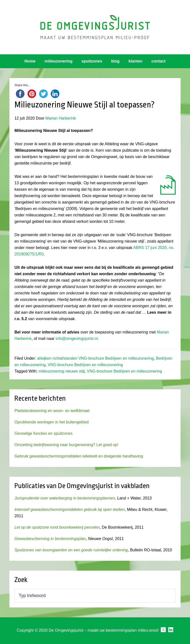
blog (115, 61)
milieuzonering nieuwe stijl (62, 371)
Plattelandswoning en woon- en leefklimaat (52, 411)
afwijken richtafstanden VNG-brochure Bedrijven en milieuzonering (95, 358)
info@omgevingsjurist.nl (77, 339)
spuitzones (92, 61)
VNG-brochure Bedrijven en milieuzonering (85, 365)
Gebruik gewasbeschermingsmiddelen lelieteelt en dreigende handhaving (79, 456)
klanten (136, 61)
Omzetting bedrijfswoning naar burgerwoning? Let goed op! (66, 445)
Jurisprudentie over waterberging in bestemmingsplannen (65, 498)
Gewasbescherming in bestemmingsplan (50, 539)
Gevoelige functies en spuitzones (43, 433)
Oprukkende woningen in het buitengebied (51, 422)
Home (30, 61)
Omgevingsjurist (95, 27)
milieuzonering (59, 61)
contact (158, 61)
